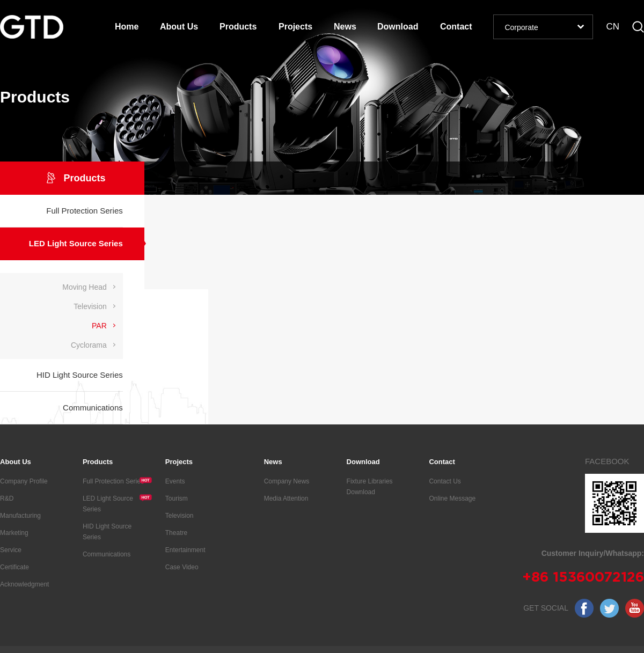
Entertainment (185, 550)
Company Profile (24, 481)
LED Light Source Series (118, 503)
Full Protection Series (118, 480)
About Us (179, 27)
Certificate (14, 567)
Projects (295, 27)
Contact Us (445, 481)
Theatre (176, 533)
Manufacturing (20, 516)
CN (613, 27)
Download (398, 27)
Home (127, 27)
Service (11, 550)
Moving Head (85, 287)
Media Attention (286, 498)
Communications (107, 554)
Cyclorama (89, 345)
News (345, 27)
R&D (7, 498)
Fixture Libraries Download (370, 487)
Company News (287, 481)
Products (238, 27)
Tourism (177, 498)
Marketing (14, 533)
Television (90, 306)
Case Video (182, 567)
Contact (456, 27)
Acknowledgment (24, 584)
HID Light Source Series (107, 532)
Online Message (452, 498)
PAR (99, 326)
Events (175, 481)
